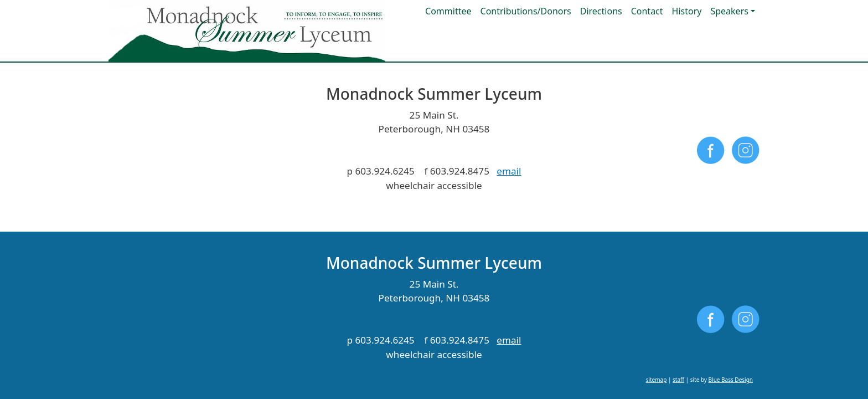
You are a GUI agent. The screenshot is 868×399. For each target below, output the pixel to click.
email (509, 171)
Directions (601, 11)
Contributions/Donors (526, 11)
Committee (448, 11)
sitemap (657, 211)
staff (678, 211)
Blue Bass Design (731, 211)
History (687, 11)
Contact (647, 11)
